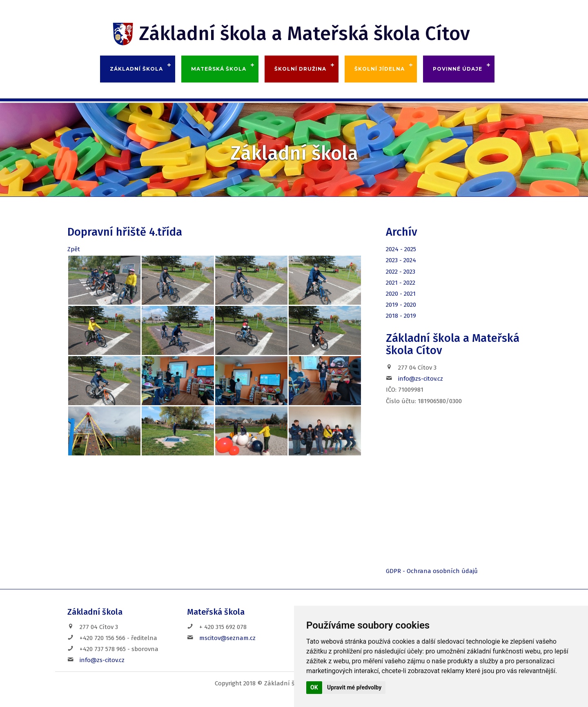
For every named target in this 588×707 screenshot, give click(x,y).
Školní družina (300, 69)
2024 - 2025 (401, 249)
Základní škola (136, 69)
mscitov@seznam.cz (227, 638)
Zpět (74, 249)
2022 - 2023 (401, 272)
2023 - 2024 (401, 260)
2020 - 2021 (401, 294)
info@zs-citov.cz (421, 379)
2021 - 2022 (401, 283)
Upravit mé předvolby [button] (354, 687)
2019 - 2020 (401, 305)
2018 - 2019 (401, 316)
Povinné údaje (458, 69)
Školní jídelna (380, 69)
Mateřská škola (219, 69)
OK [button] (314, 687)
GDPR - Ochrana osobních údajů (432, 571)
